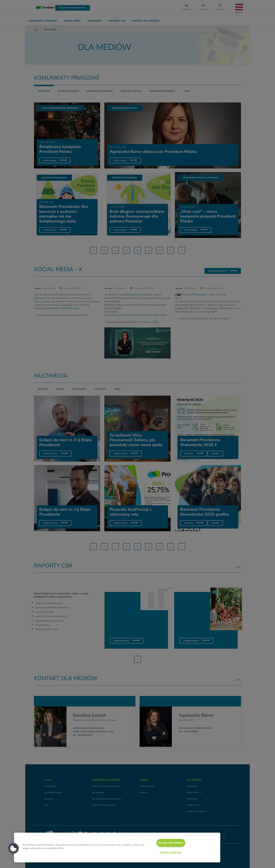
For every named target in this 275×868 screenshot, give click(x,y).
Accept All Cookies (171, 843)
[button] (14, 848)
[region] (117, 848)
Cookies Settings (171, 852)
